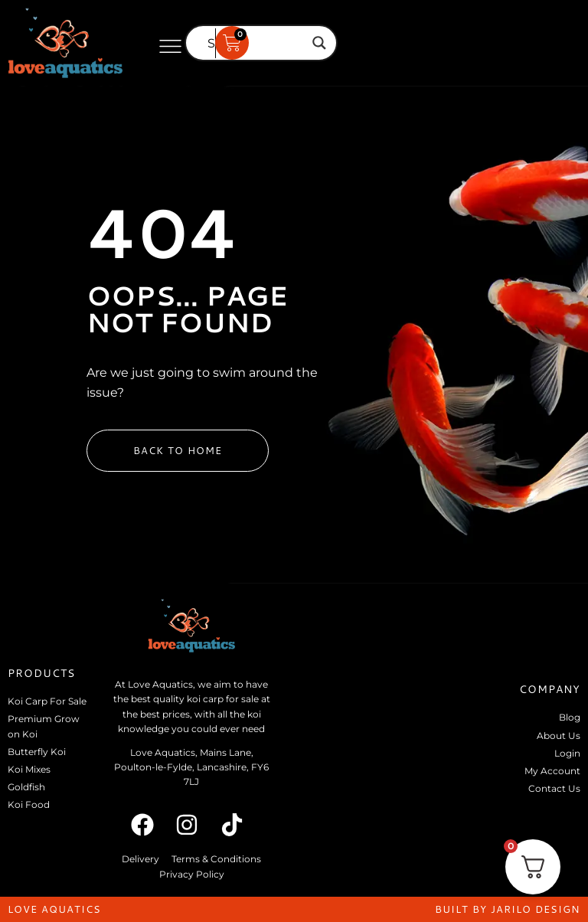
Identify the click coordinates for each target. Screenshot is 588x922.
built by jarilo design (508, 909)
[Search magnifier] (319, 43)
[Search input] (254, 43)
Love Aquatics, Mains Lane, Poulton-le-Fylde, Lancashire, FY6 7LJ (191, 767)
